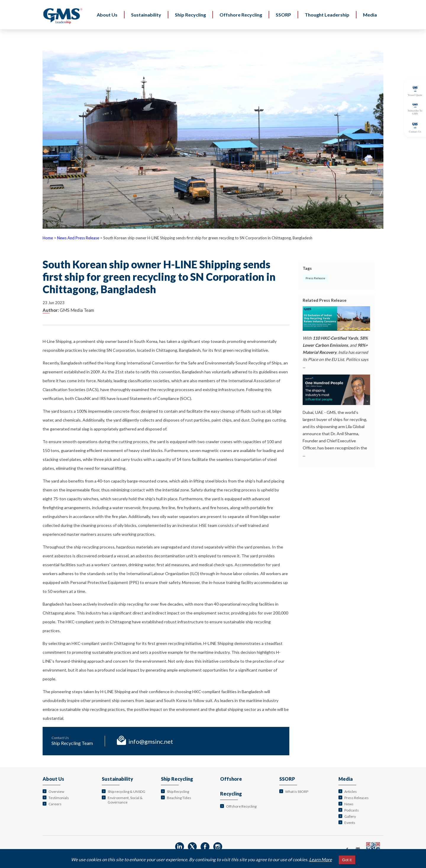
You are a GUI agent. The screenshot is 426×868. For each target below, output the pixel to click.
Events (350, 823)
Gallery (350, 816)
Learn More (321, 859)
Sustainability (117, 779)
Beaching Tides (179, 798)
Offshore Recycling (241, 806)
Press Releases (356, 798)
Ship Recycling (177, 779)
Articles (351, 792)
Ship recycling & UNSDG (126, 792)
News (349, 804)
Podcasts (352, 810)
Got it (347, 860)
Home (48, 238)
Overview (56, 792)
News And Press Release (78, 238)
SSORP (287, 779)
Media (346, 779)
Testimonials (59, 798)
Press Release (315, 278)
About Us (53, 779)
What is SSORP (297, 792)
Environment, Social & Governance (125, 800)
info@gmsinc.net (151, 741)
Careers (55, 804)
